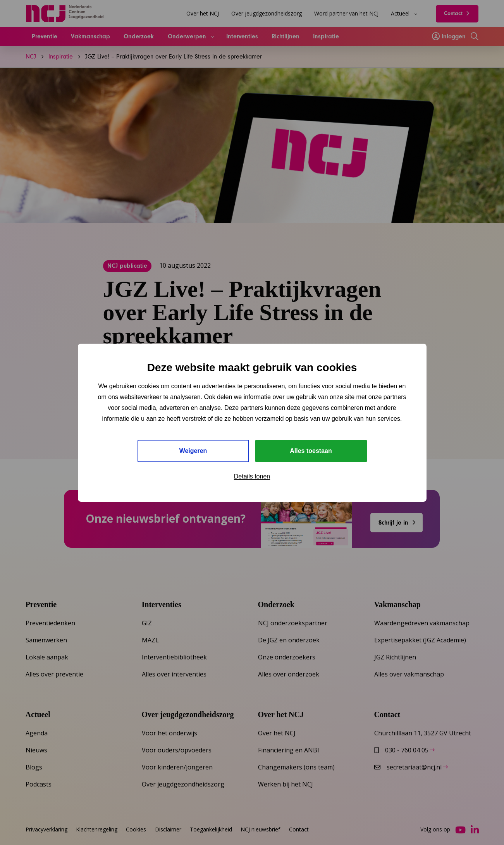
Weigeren (193, 451)
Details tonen (252, 476)
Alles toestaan (311, 451)
